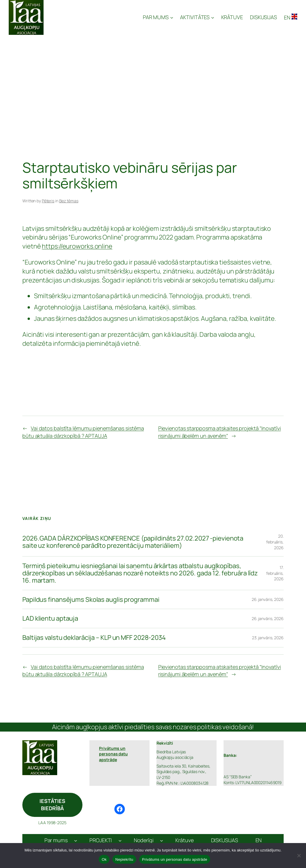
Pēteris (48, 201)
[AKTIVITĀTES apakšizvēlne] (197, 17)
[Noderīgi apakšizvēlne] (162, 840)
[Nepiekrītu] (299, 856)
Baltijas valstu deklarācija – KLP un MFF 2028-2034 (94, 638)
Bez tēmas (69, 201)
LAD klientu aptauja (50, 618)
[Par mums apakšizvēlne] (76, 840)
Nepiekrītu (124, 859)
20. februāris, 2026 (275, 542)
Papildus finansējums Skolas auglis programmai (91, 600)
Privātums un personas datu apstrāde (175, 859)
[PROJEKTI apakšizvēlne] (120, 840)
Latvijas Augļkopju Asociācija (94, 17)
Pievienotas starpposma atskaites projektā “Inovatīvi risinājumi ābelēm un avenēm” (220, 432)
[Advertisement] (153, 78)
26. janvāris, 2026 (268, 599)
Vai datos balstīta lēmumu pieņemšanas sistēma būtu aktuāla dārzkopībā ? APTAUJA (83, 432)
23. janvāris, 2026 (268, 638)
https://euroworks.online (77, 246)
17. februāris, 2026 (275, 573)
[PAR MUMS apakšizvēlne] (158, 17)
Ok (104, 859)
